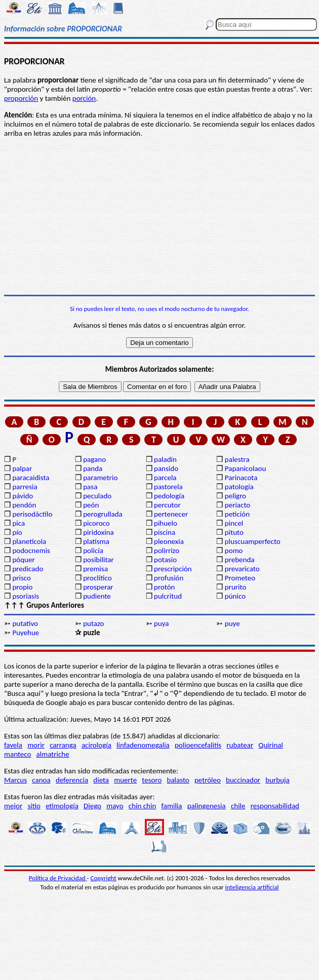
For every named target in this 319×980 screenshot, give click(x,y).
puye (232, 623)
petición (237, 514)
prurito (235, 587)
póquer (23, 560)
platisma (96, 541)
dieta (101, 780)
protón (164, 587)
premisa (95, 569)
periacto (237, 505)
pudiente (97, 596)
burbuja (277, 780)
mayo (115, 806)
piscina (165, 532)
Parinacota (241, 478)
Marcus (15, 780)
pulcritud (168, 596)
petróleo (208, 780)
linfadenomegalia (143, 745)
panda (93, 468)
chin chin (143, 806)
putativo (25, 623)
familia (172, 806)
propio (22, 587)
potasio (165, 560)
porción (84, 98)
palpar (22, 468)
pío (17, 532)
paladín (165, 459)
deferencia (72, 780)
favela (13, 745)
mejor (13, 806)
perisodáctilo (32, 514)
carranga (63, 745)
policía (93, 551)
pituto (234, 532)
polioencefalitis (198, 745)
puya (162, 623)
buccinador (243, 780)
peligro (235, 496)
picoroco (96, 523)
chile (238, 806)
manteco (17, 754)
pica (18, 523)
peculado (97, 496)
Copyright (104, 878)
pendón (24, 505)
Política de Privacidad (58, 878)
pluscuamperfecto (253, 541)
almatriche (53, 754)
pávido (23, 496)
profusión (169, 578)
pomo (234, 551)
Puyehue (26, 633)
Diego (92, 806)
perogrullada (103, 514)
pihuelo (166, 523)
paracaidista (31, 478)
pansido (166, 468)
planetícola (29, 541)
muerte (125, 780)
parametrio (100, 478)
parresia (25, 487)
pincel (234, 523)
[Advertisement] (159, 216)
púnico (235, 596)
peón (91, 505)
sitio (34, 806)
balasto (178, 780)
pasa (90, 487)
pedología (169, 496)
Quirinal (271, 745)
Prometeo (240, 578)
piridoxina (98, 532)
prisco (22, 578)
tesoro (152, 780)
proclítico (97, 578)
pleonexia (169, 541)
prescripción (173, 569)
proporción (21, 98)
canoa (41, 780)
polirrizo (167, 551)
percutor (167, 505)
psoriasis (26, 596)
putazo (93, 623)
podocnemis (31, 551)
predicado (28, 569)
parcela (165, 478)
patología (239, 487)
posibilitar (98, 560)
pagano (94, 459)
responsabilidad (275, 806)
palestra (237, 459)
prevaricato (242, 569)
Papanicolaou (246, 468)
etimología (62, 806)
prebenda (240, 560)
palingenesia (207, 806)
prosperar (98, 587)
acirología (96, 745)
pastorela (168, 487)
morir (36, 745)
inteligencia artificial (252, 887)
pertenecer (171, 514)
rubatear (240, 745)
